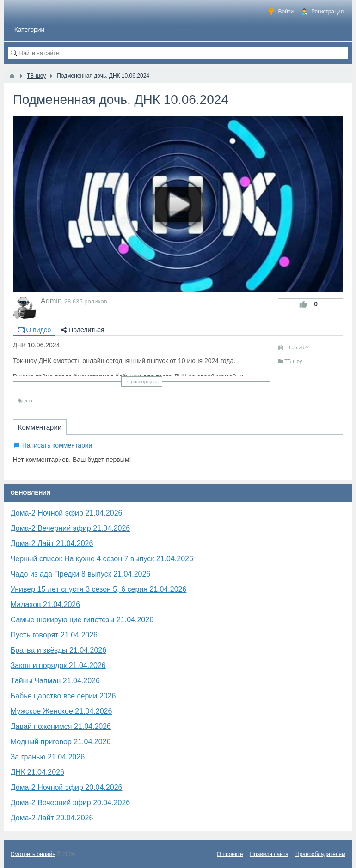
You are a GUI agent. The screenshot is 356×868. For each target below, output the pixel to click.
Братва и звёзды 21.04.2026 (58, 650)
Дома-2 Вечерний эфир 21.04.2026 (71, 528)
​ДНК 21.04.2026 (37, 772)
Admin (51, 301)
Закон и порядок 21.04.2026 (58, 665)
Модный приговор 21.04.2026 (61, 742)
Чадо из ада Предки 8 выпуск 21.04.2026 (81, 574)
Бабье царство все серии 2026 (63, 696)
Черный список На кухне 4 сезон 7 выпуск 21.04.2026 (102, 559)
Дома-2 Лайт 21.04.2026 (52, 543)
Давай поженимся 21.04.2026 (61, 726)
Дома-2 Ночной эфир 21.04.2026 (67, 513)
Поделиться (83, 330)
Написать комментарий (57, 445)
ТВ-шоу (293, 361)
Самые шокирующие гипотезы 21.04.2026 (82, 620)
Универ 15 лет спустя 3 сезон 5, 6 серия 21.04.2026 (99, 589)
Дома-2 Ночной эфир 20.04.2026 (67, 787)
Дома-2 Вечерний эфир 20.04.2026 (71, 803)
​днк (28, 401)
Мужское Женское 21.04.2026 (61, 711)
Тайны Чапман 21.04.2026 (55, 681)
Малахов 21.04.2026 (45, 604)
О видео (34, 330)
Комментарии (40, 427)
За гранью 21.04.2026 (48, 757)
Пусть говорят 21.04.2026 (54, 635)
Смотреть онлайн (33, 854)
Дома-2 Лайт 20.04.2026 (52, 818)
